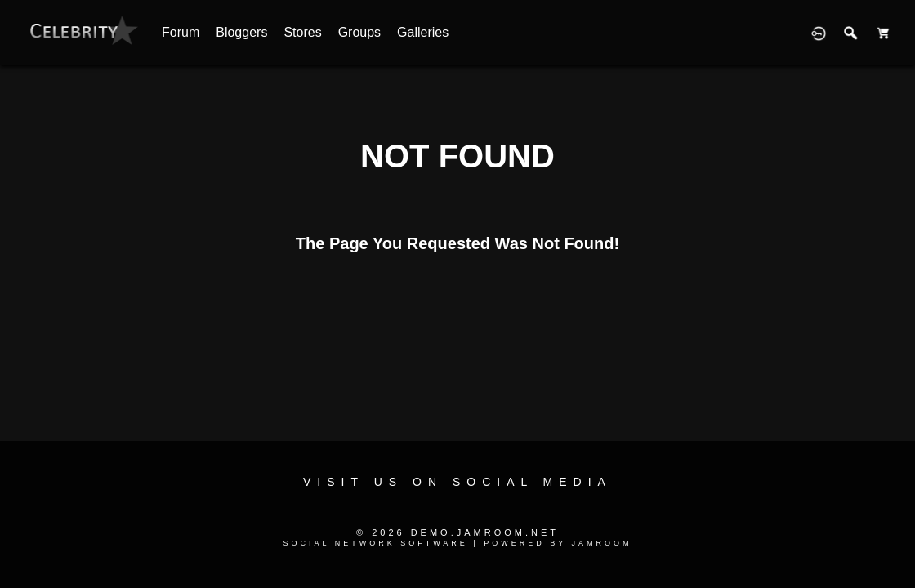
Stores (302, 32)
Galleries (423, 32)
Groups (359, 32)
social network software (375, 543)
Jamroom (602, 543)
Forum (181, 32)
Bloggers (241, 32)
